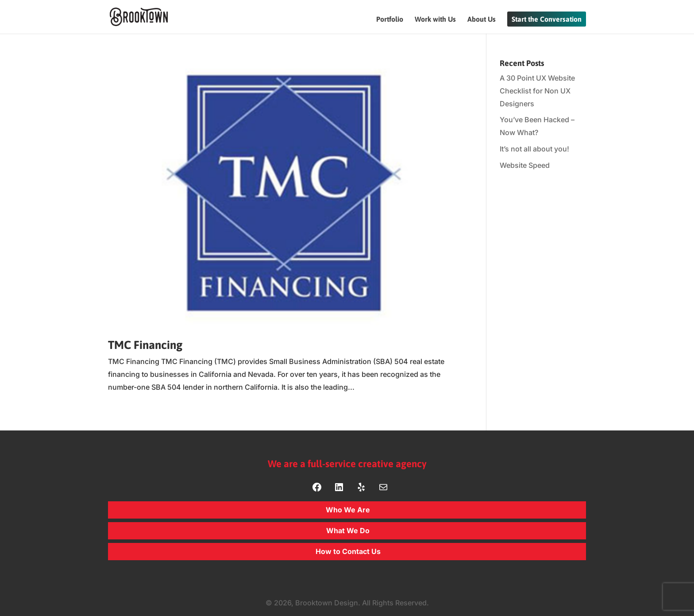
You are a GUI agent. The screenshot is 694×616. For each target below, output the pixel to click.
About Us (482, 19)
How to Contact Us (348, 551)
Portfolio (390, 19)
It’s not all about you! (534, 149)
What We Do (348, 531)
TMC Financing (145, 345)
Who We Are (348, 510)
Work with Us (435, 19)
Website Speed (525, 165)
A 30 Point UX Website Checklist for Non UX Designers (537, 91)
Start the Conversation (547, 19)
